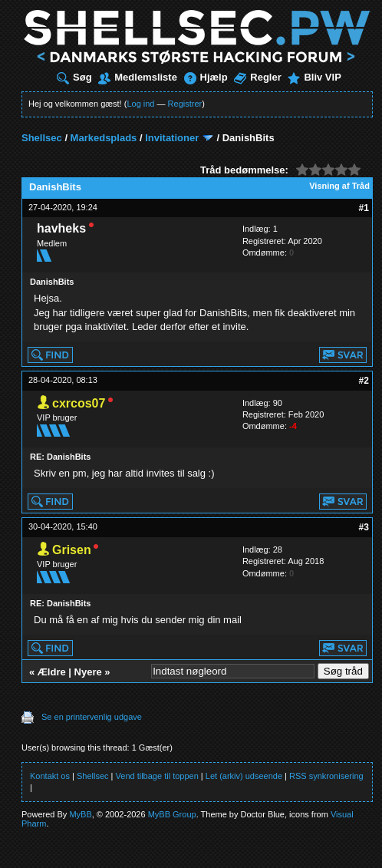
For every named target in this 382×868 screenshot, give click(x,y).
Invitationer (172, 138)
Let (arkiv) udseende (244, 776)
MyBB (80, 814)
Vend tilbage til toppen (157, 776)
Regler (257, 77)
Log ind (140, 104)
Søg (74, 77)
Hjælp (206, 77)
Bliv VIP (314, 77)
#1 (364, 208)
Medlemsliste (138, 77)
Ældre (52, 672)
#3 (364, 527)
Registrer (185, 104)
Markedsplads (104, 138)
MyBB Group (172, 814)
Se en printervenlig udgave (92, 717)
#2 (364, 381)
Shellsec (42, 138)
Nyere (88, 672)
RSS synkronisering (326, 776)
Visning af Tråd (339, 186)
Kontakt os (50, 776)
